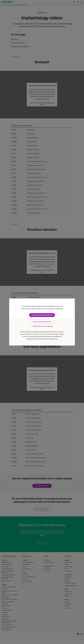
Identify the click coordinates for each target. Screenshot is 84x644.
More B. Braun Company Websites (42, 326)
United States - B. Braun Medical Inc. (42, 315)
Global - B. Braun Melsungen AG (42, 322)
